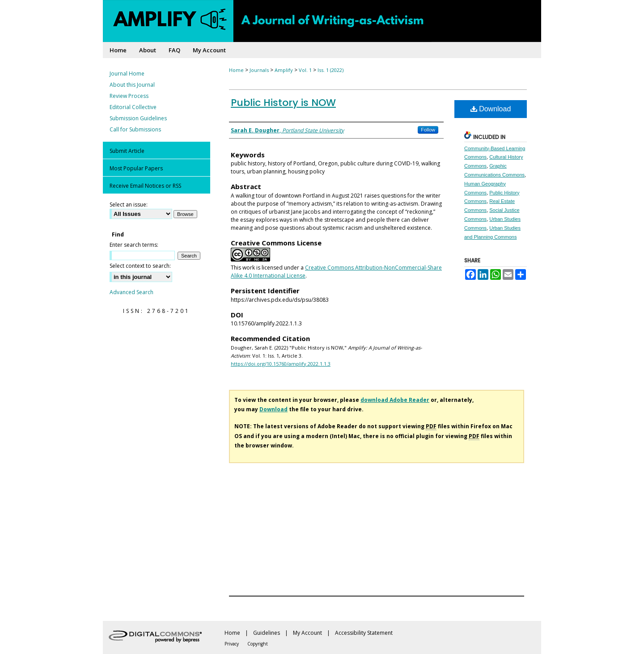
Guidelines (267, 633)
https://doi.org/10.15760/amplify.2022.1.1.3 (281, 364)
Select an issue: (129, 205)
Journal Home (127, 74)
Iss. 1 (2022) (330, 70)
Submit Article (127, 151)
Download (491, 109)
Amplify (284, 70)
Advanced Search (131, 292)
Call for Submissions (135, 129)
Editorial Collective (133, 107)
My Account (307, 633)
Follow (428, 130)
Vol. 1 (305, 70)
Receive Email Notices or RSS (145, 186)
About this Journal (132, 85)
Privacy (232, 644)
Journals (259, 70)
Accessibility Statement (364, 633)
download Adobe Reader (395, 400)
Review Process (129, 96)
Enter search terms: (134, 245)
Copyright (258, 644)
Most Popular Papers (136, 168)
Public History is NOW (283, 103)
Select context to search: (140, 266)
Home (236, 70)
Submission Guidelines (138, 118)
